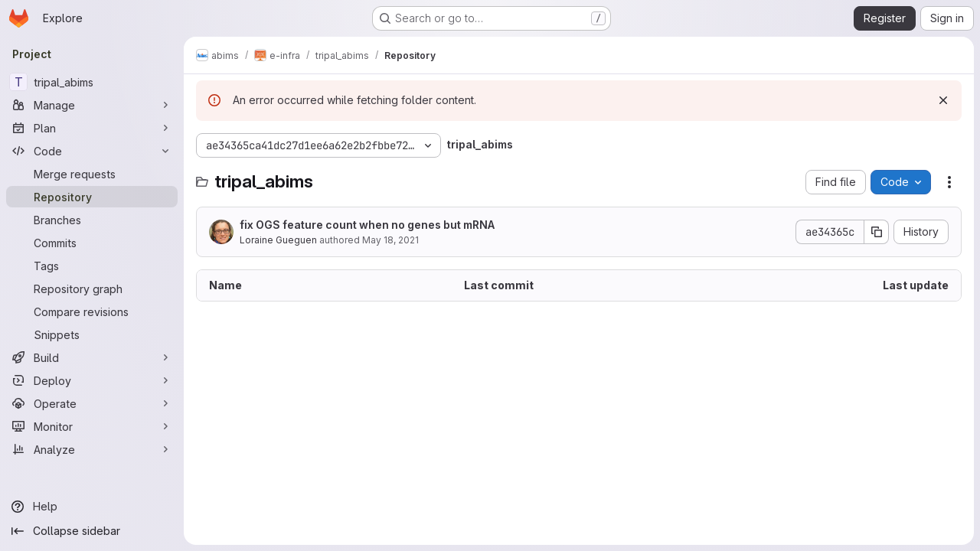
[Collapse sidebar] (92, 531)
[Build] (92, 357)
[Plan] (92, 128)
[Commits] (92, 243)
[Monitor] (92, 426)
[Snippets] (92, 334)
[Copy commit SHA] (877, 232)
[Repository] (92, 197)
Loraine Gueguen (278, 240)
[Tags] (92, 266)
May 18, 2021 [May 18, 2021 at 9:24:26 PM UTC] (390, 240)
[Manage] (92, 105)
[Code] (92, 151)
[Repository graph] (92, 289)
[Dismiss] (943, 100)
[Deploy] (92, 380)
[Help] (92, 507)
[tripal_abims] (92, 82)
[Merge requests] (92, 174)
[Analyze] (92, 449)
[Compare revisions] (92, 311)
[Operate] (92, 403)
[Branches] (92, 220)
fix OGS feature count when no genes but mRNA (367, 225)
